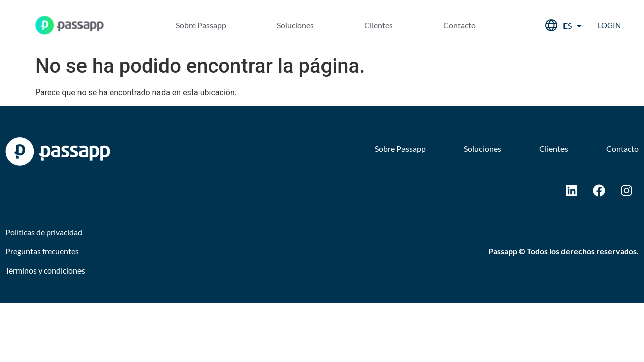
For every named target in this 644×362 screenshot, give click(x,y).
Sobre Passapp (201, 25)
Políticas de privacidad (44, 232)
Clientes (379, 25)
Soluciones (295, 25)
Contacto (460, 25)
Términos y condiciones (45, 270)
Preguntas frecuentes (42, 251)
